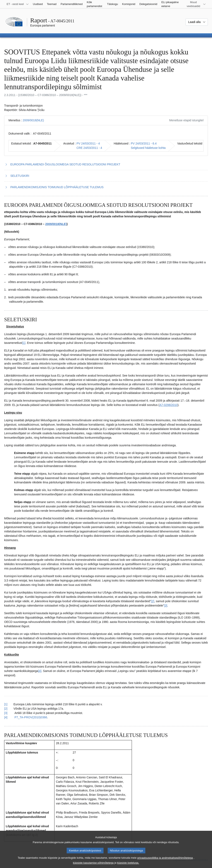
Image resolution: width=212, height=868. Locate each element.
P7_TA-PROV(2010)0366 (31, 717)
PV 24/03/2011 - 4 (88, 143)
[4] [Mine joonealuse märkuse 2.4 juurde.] (40, 671)
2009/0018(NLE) (33, 120)
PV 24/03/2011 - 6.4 (144, 143)
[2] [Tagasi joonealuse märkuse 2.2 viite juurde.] (6, 709)
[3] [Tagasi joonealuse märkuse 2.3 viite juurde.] (6, 713)
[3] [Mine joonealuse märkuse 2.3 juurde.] (166, 606)
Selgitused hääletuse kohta (148, 148)
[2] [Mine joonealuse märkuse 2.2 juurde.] (153, 601)
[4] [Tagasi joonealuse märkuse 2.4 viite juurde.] (6, 717)
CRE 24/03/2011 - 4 (89, 148)
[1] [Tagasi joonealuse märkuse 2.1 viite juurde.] (6, 704)
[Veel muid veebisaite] (196, 4)
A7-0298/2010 (169, 405)
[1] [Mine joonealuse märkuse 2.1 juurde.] (24, 343)
